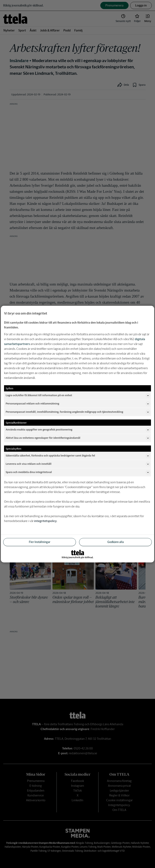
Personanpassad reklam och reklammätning (78, 404)
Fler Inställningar (40, 542)
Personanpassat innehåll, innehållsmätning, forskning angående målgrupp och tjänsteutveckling (78, 412)
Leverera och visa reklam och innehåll (78, 464)
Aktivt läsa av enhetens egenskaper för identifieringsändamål (78, 438)
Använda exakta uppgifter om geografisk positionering (78, 430)
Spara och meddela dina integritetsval (78, 472)
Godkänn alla (116, 542)
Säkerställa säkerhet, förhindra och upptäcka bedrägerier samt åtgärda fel (78, 456)
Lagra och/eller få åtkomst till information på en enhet (78, 395)
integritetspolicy (45, 521)
